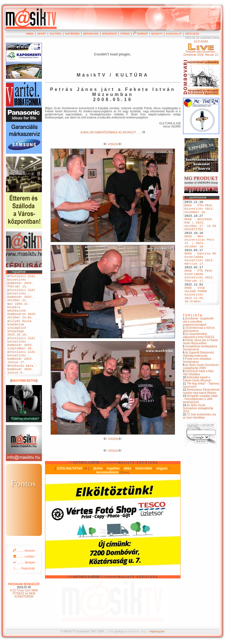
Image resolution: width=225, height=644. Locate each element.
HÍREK (30, 34)
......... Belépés (24, 587)
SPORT (42, 34)
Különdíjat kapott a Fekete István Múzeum (197, 404)
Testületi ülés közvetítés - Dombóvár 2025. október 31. (21, 300)
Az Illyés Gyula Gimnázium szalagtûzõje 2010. (198, 434)
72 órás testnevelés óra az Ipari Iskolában (199, 441)
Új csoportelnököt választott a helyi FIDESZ (199, 361)
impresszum (157, 633)
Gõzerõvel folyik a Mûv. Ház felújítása (199, 398)
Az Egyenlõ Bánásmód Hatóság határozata (198, 379)
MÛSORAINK (91, 34)
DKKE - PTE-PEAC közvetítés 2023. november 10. (199, 211)
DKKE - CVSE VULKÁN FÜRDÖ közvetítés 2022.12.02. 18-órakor (196, 318)
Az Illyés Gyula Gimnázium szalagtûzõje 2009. (201, 392)
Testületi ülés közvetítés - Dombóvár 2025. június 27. (21, 377)
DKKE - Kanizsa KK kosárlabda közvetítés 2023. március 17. (200, 273)
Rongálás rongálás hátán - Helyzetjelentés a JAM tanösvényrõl (200, 424)
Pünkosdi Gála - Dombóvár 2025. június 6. (22, 393)
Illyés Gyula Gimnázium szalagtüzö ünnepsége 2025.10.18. (19, 341)
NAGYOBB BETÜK (24, 405)
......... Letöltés (24, 581)
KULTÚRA (56, 34)
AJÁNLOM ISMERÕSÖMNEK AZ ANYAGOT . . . (113, 132)
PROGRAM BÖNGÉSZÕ (24, 609)
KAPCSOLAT (174, 34)
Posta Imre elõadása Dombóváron (197, 386)
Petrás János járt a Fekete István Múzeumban (200, 367)
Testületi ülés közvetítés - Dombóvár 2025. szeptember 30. (21, 360)
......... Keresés (24, 575)
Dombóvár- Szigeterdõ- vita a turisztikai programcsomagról (199, 347)
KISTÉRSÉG (72, 34)
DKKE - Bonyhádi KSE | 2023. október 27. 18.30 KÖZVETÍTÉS (200, 230)
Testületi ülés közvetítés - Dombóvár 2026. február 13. (21, 283)
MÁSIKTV (157, 34)
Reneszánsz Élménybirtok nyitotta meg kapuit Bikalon (201, 417)
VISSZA (113, 144)
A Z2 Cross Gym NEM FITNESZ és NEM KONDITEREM (24, 618)
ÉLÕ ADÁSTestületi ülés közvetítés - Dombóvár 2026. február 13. (201, 48)
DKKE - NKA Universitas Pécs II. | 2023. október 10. (199, 252)
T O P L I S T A (192, 341)
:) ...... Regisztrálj (24, 593)
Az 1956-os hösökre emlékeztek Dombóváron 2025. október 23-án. (22, 320)
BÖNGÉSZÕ (110, 34)
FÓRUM (125, 34)
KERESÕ (140, 34)
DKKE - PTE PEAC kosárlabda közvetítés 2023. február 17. (199, 294)
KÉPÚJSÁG (192, 34)
